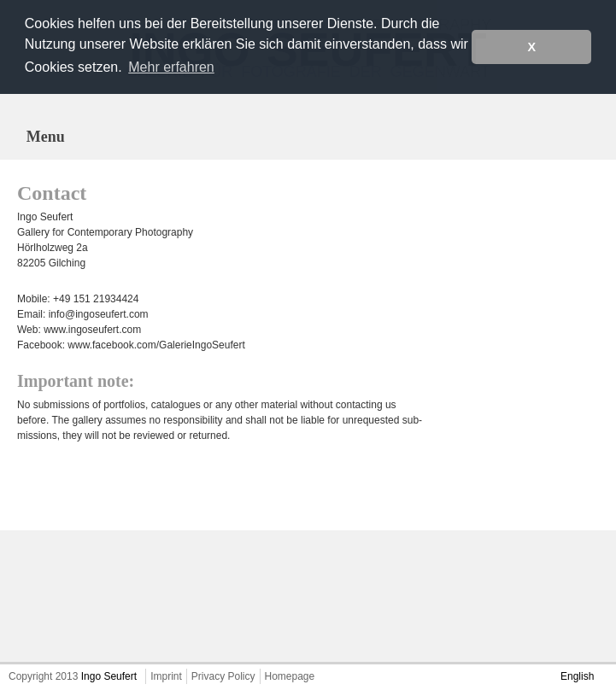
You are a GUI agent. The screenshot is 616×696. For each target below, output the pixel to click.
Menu (46, 137)
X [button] (531, 47)
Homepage (290, 676)
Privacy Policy (223, 676)
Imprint (166, 676)
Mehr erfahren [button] (171, 67)
